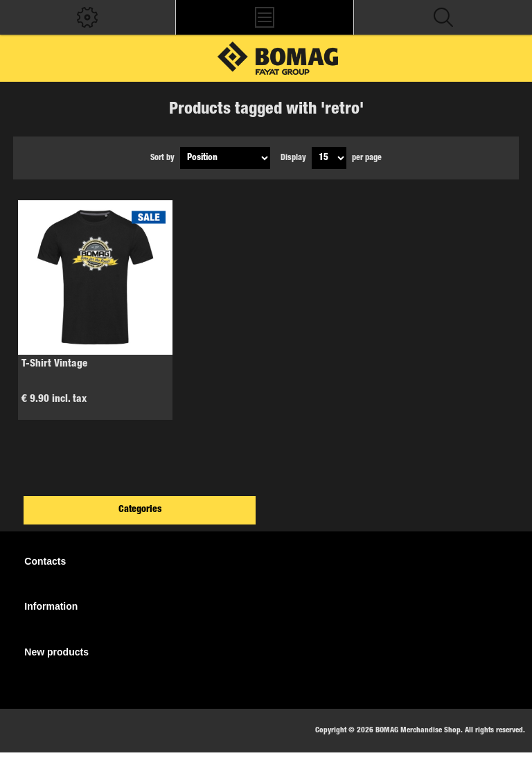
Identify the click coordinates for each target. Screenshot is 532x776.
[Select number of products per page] (329, 158)
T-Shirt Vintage (54, 364)
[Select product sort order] (225, 158)
